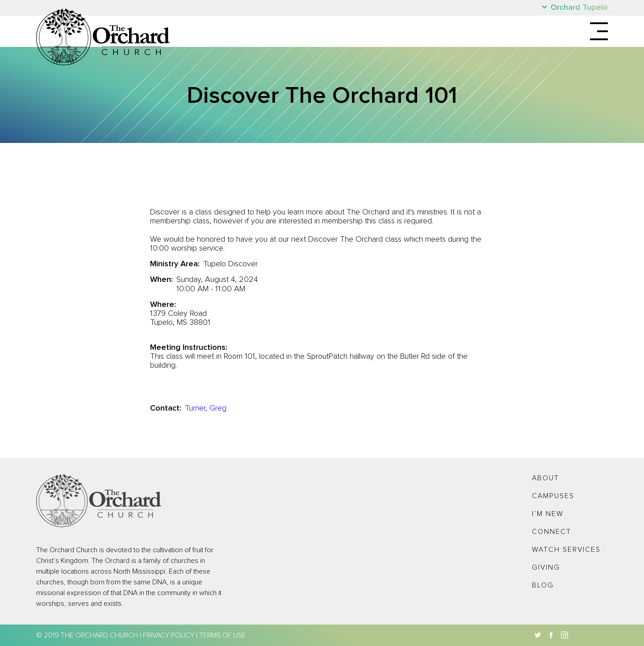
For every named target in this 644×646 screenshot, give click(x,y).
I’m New (548, 514)
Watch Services (566, 550)
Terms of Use (222, 635)
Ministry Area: (175, 264)
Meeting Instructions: (189, 348)
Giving (546, 567)
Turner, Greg (206, 408)
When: (161, 280)
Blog (543, 585)
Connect (552, 532)
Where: (163, 305)
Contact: (166, 408)
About (546, 478)
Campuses (553, 496)
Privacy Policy (169, 635)
